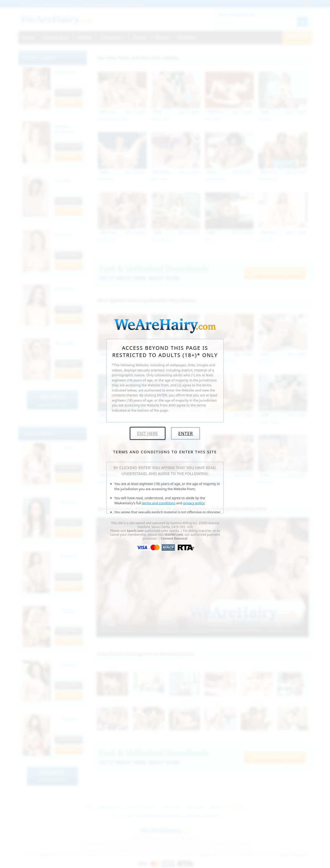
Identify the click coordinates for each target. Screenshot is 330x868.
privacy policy (194, 503)
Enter (185, 433)
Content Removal (174, 538)
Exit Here (148, 433)
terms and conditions (159, 503)
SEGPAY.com (174, 535)
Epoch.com (135, 531)
